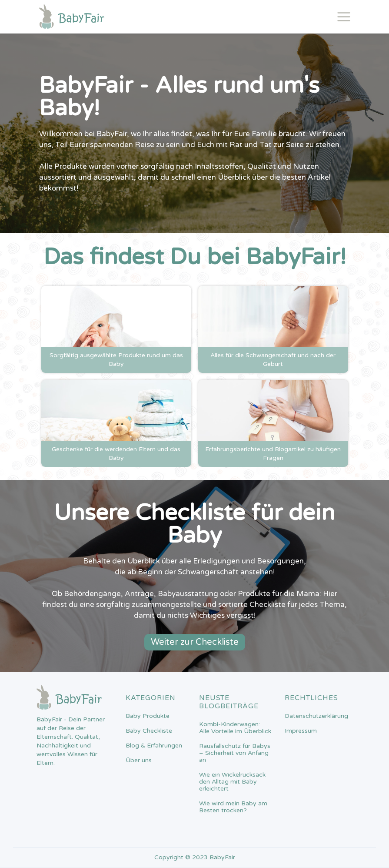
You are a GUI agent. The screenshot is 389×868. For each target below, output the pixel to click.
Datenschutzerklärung (316, 716)
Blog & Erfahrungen (154, 746)
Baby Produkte (148, 716)
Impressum (301, 731)
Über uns (139, 761)
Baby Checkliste (149, 731)
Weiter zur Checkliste (195, 642)
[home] (72, 17)
